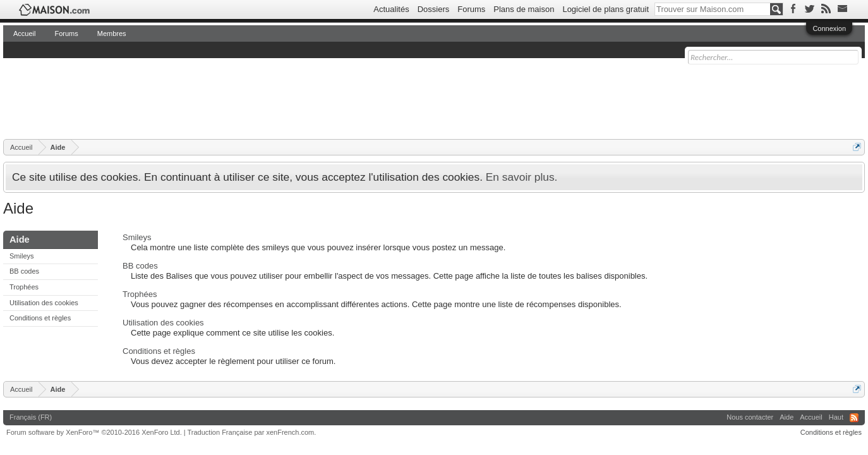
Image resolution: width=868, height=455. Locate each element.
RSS (854, 418)
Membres (112, 33)
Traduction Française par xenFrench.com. (252, 432)
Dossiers (434, 9)
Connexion (829, 28)
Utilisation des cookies (44, 303)
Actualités (391, 9)
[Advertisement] (233, 98)
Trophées (24, 287)
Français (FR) (31, 417)
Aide (787, 417)
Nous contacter (750, 417)
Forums (471, 9)
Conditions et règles (40, 318)
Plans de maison (524, 9)
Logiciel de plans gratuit (606, 9)
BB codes (24, 271)
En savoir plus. (522, 177)
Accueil (24, 33)
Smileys (22, 256)
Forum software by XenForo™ (94, 432)
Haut (836, 417)
